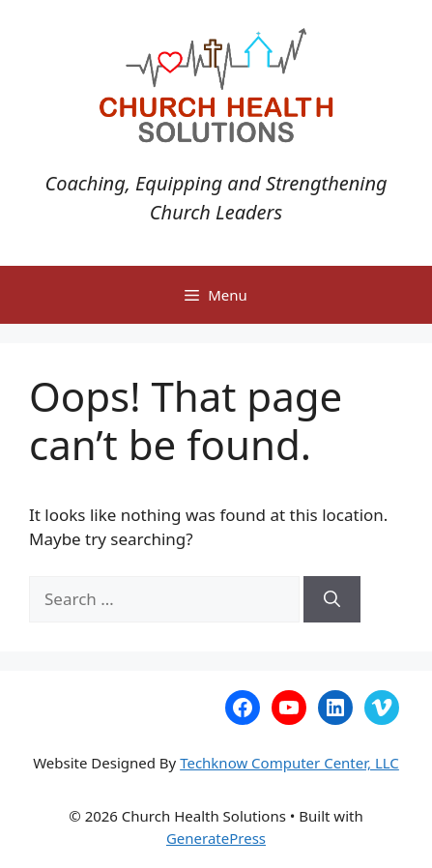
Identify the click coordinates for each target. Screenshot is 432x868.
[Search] (332, 599)
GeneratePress (216, 838)
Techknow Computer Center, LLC (289, 763)
